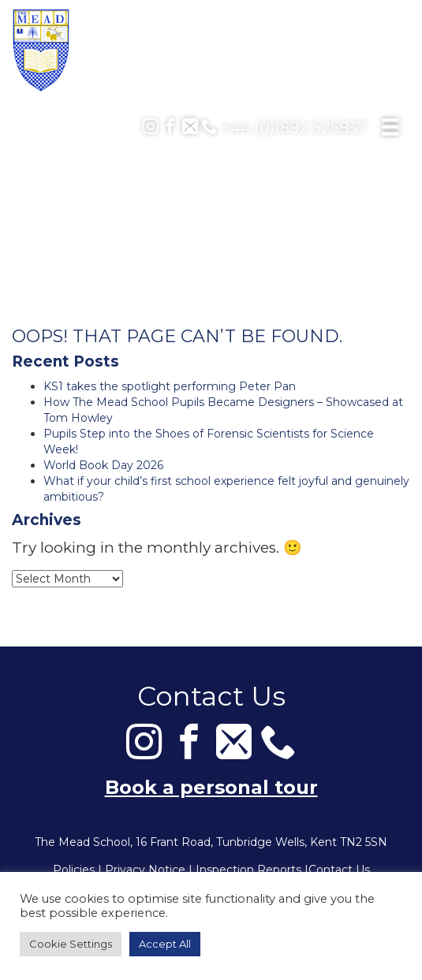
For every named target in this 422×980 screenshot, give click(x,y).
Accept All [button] (165, 944)
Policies (74, 870)
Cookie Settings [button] (71, 944)
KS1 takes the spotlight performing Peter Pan (170, 386)
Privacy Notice (145, 870)
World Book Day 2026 (103, 465)
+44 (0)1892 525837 (284, 128)
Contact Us (339, 870)
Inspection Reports (248, 870)
